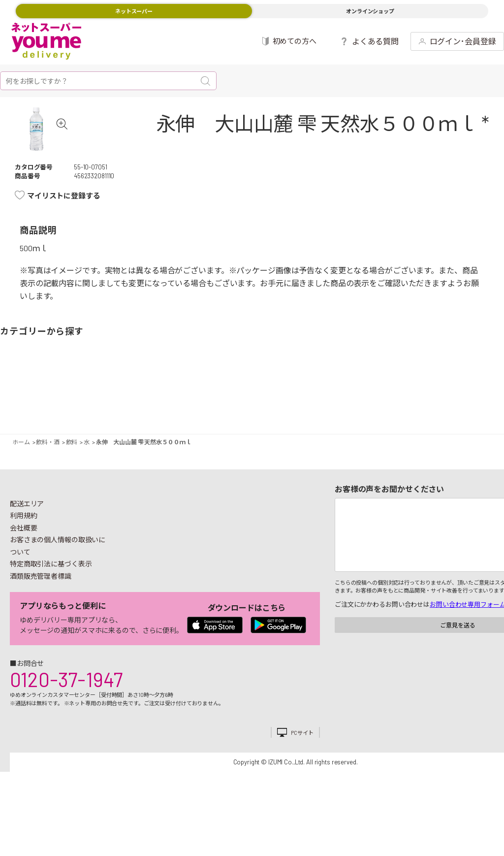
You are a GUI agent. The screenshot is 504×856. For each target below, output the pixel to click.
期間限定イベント (14, 407)
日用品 (428, 407)
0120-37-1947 (66, 707)
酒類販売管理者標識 (41, 604)
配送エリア (27, 532)
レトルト (284, 407)
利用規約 (24, 543)
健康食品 (373, 407)
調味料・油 (301, 407)
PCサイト (302, 761)
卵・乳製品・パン (158, 407)
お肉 (85, 407)
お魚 (113, 407)
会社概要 (24, 556)
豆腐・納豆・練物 (257, 407)
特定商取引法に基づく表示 (51, 592)
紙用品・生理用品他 (446, 407)
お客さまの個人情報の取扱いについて (58, 574)
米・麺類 (212, 407)
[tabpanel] (50, 143)
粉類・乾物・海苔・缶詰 (329, 407)
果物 (68, 407)
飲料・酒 (356, 407)
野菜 (41, 407)
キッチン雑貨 (401, 407)
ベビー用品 (473, 407)
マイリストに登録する (64, 224)
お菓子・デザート (230, 407)
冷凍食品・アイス (185, 407)
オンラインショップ (370, 11)
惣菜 (140, 407)
